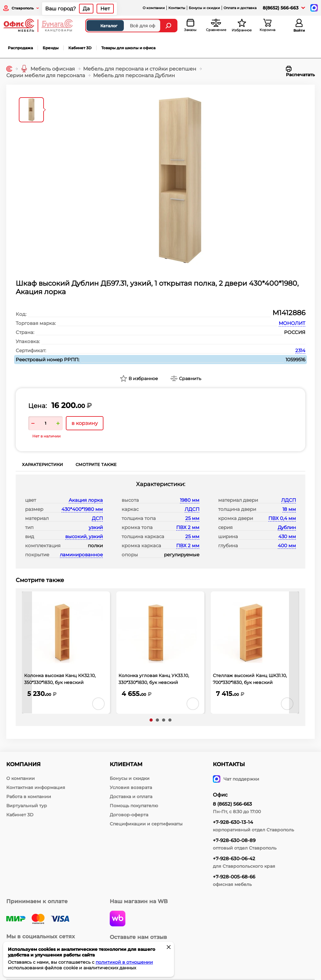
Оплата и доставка (240, 8)
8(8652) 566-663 (281, 8)
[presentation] (27, 652)
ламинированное (81, 555)
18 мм (289, 509)
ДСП (97, 518)
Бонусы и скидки (204, 8)
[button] (151, 720)
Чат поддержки (236, 779)
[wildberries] (118, 919)
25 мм (192, 518)
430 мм (287, 536)
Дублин (287, 527)
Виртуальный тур (27, 806)
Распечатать (300, 72)
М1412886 (289, 313)
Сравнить (190, 379)
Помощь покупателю (134, 806)
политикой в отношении (124, 962)
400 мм (287, 546)
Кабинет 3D (80, 48)
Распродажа (20, 48)
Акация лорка (86, 500)
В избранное (143, 379)
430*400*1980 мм (82, 509)
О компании (154, 8)
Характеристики (42, 464)
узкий (96, 527)
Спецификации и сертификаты (146, 824)
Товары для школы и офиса (128, 48)
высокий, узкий (84, 536)
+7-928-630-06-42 (234, 858)
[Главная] (9, 69)
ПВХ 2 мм (188, 527)
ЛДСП (192, 509)
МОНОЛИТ (292, 323)
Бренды (51, 48)
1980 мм (190, 500)
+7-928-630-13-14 (233, 822)
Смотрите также (96, 464)
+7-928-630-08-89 (234, 840)
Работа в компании (29, 797)
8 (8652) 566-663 (232, 804)
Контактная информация (36, 787)
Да (86, 9)
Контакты (177, 8)
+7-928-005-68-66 (234, 877)
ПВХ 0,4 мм (282, 518)
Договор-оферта (129, 815)
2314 (300, 350)
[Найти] (169, 26)
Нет (105, 9)
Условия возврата (131, 787)
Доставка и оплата (131, 797)
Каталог (104, 26)
